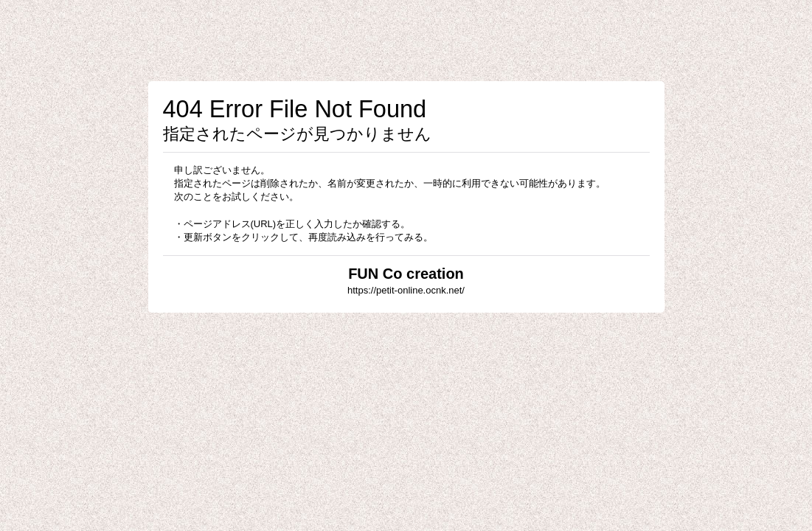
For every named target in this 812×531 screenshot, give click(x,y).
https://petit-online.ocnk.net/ (406, 290)
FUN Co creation (406, 274)
